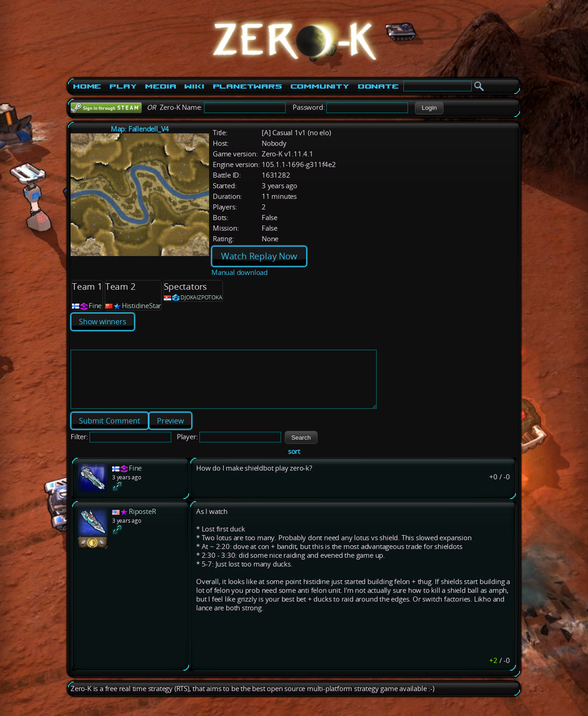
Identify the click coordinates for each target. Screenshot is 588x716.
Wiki (194, 86)
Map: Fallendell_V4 (140, 129)
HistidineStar (141, 306)
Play (123, 86)
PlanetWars (247, 86)
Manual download (240, 272)
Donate (378, 86)
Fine (95, 306)
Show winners (103, 322)
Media (160, 86)
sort (294, 462)
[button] (429, 108)
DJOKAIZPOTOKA (201, 297)
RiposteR (142, 522)
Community (320, 86)
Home (87, 86)
